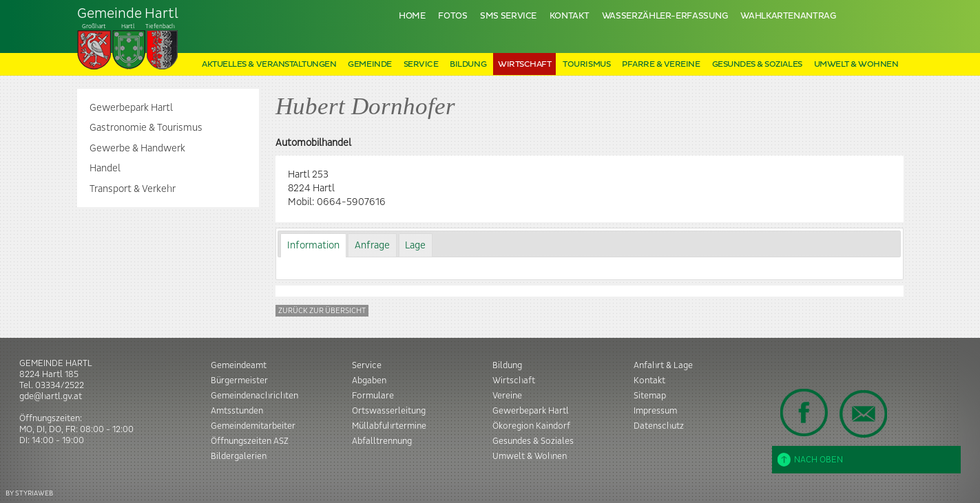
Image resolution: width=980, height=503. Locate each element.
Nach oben (810, 460)
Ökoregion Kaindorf (531, 426)
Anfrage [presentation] (372, 246)
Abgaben (369, 381)
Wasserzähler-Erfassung (665, 16)
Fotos (452, 16)
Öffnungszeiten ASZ (250, 441)
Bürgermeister (239, 381)
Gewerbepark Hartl (131, 108)
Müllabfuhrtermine (389, 426)
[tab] (313, 245)
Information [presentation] (313, 246)
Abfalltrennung (382, 441)
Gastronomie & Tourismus (146, 128)
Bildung (468, 64)
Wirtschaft (524, 64)
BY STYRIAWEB (29, 493)
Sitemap (650, 396)
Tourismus (586, 64)
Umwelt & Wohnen (856, 64)
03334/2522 (60, 385)
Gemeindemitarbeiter (253, 426)
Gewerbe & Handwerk (137, 149)
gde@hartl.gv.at (51, 396)
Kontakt (569, 16)
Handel (105, 169)
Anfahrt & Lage (663, 365)
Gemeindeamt (239, 365)
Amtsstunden (237, 411)
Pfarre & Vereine (661, 64)
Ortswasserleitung (389, 411)
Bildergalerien (239, 456)
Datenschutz (659, 426)
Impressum (655, 411)
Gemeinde (369, 64)
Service (421, 64)
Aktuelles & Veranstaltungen (269, 64)
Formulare (373, 396)
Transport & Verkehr (133, 189)
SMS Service (508, 16)
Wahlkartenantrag (788, 16)
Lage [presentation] (415, 246)
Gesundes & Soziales (757, 64)
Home (412, 16)
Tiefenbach (128, 39)
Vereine (507, 396)
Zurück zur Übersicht (322, 311)
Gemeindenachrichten (254, 396)
